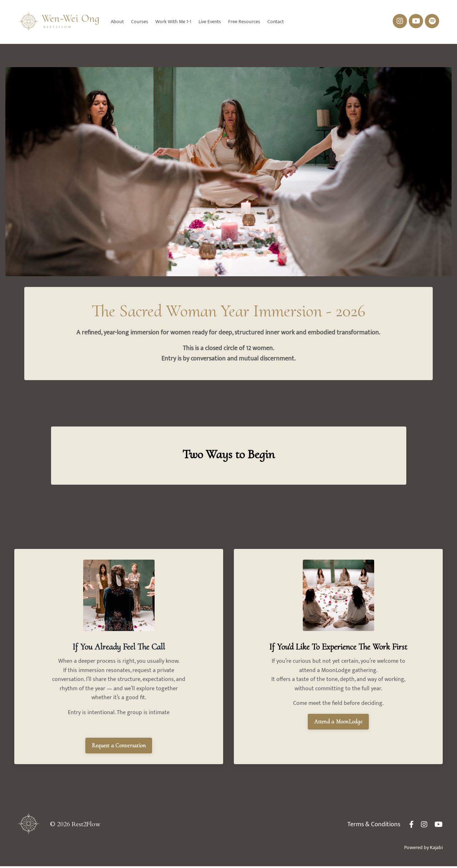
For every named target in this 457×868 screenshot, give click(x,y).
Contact (276, 22)
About (117, 22)
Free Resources (244, 22)
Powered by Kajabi (423, 849)
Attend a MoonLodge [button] (338, 737)
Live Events (210, 22)
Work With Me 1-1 (173, 22)
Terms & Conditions (374, 826)
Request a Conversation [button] (119, 747)
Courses (140, 22)
